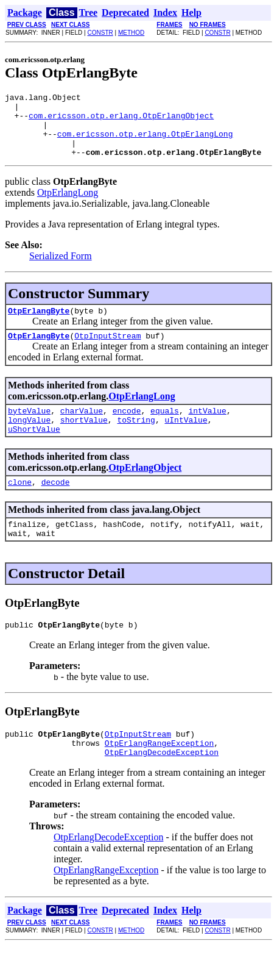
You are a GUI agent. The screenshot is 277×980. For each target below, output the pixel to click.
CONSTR (100, 33)
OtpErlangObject (145, 489)
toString (136, 440)
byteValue (29, 429)
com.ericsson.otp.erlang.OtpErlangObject (121, 121)
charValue (82, 429)
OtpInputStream (107, 352)
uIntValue (186, 440)
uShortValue (34, 451)
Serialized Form (61, 269)
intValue (207, 429)
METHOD (131, 33)
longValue (29, 440)
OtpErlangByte (39, 325)
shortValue (84, 440)
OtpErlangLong (68, 205)
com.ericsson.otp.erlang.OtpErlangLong (145, 143)
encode (127, 429)
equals (165, 429)
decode (56, 506)
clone (20, 506)
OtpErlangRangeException (159, 776)
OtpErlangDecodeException (162, 787)
